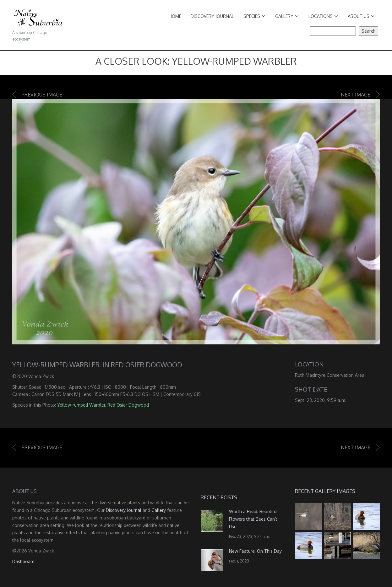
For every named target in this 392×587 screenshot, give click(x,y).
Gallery (287, 16)
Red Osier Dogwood (128, 405)
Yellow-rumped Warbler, (82, 405)
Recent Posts (219, 497)
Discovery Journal (212, 16)
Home (175, 16)
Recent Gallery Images (325, 491)
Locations (323, 16)
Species (254, 16)
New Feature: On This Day (255, 551)
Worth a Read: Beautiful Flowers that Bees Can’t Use (253, 519)
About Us (361, 16)
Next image (356, 95)
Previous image (42, 95)
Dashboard (23, 561)
